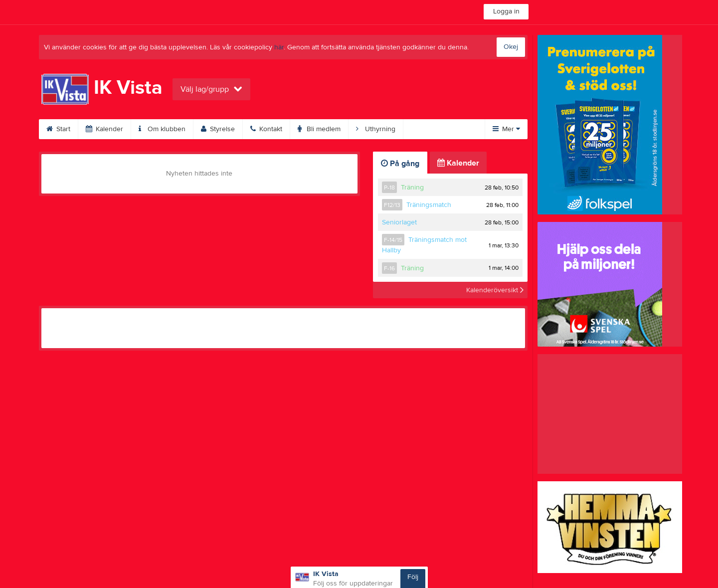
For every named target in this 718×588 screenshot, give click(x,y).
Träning (412, 188)
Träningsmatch (429, 205)
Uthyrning (376, 129)
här (279, 47)
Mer (506, 129)
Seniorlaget (399, 222)
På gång (400, 164)
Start (58, 129)
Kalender (104, 129)
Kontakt (266, 129)
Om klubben (162, 129)
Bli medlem (319, 129)
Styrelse (218, 129)
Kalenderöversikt (495, 290)
